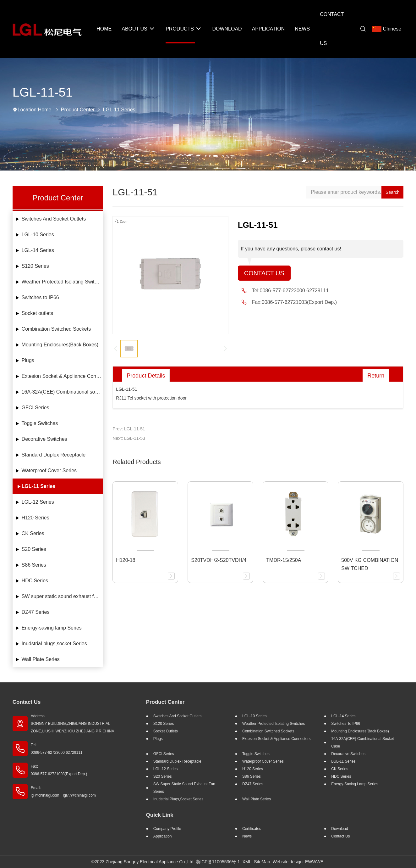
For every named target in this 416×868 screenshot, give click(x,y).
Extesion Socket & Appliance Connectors (63, 376)
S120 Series (35, 266)
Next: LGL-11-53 (129, 438)
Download (339, 829)
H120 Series (36, 518)
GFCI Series (36, 408)
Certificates (252, 829)
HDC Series (35, 581)
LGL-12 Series (38, 502)
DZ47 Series (36, 612)
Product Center (78, 110)
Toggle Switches (40, 423)
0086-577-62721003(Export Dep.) (299, 302)
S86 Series (34, 565)
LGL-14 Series (38, 250)
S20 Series (34, 549)
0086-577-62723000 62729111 (294, 291)
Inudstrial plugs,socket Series (54, 644)
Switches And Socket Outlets (54, 219)
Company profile (167, 829)
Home (45, 110)
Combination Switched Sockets (56, 329)
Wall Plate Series (41, 659)
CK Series (33, 533)
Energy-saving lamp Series (52, 628)
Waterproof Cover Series (49, 470)
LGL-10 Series (38, 235)
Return (376, 376)
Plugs (28, 360)
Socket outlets (38, 313)
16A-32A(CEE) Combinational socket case (63, 392)
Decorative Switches (44, 439)
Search (392, 192)
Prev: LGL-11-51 (129, 429)
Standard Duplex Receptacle (54, 455)
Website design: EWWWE (298, 862)
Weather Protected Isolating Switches (63, 282)
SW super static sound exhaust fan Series (63, 596)
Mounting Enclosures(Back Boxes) (60, 345)
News (247, 836)
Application (163, 836)
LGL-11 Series (119, 110)
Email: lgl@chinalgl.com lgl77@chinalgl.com (63, 792)
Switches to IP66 (40, 297)
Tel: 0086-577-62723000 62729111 (57, 749)
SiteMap (262, 862)
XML (247, 862)
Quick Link (160, 815)
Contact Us (264, 273)
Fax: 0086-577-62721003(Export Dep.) (59, 770)
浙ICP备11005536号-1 (218, 862)
